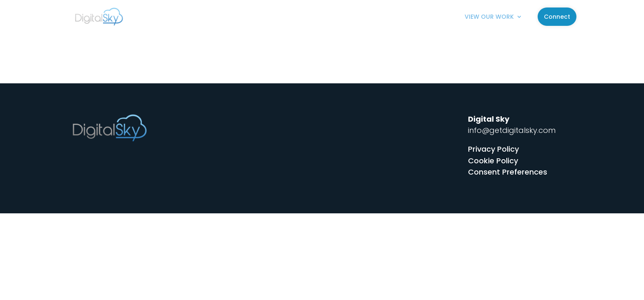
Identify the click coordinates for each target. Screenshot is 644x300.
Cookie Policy (493, 161)
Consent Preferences (508, 172)
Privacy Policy (493, 149)
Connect (557, 17)
